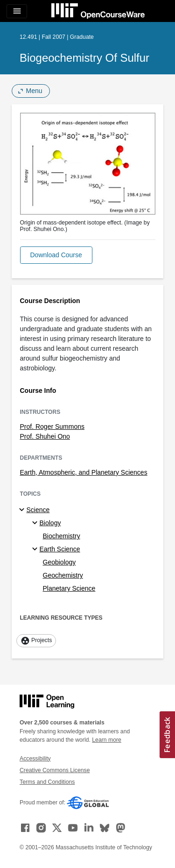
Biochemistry (62, 536)
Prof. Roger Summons (52, 427)
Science (38, 510)
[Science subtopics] (23, 510)
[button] (56, 255)
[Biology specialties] (36, 523)
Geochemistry (63, 575)
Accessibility (35, 759)
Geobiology (59, 562)
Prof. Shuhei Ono (45, 436)
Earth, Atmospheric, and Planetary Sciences (84, 472)
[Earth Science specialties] (36, 550)
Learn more (107, 740)
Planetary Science (69, 588)
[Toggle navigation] (17, 11)
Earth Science (60, 549)
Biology (50, 523)
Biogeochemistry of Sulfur (84, 58)
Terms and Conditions (47, 782)
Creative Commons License (55, 770)
